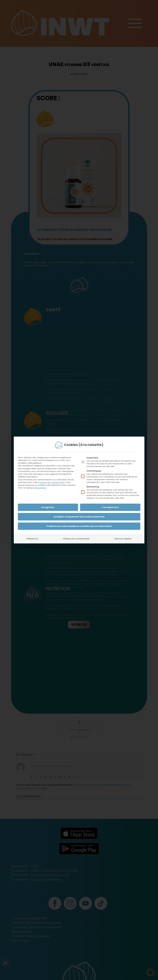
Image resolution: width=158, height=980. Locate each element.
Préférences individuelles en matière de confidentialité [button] (79, 526)
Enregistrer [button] (48, 507)
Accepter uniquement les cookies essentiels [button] (79, 517)
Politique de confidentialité (52, 482)
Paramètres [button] (40, 488)
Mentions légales (123, 539)
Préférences (32, 539)
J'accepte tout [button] (110, 507)
